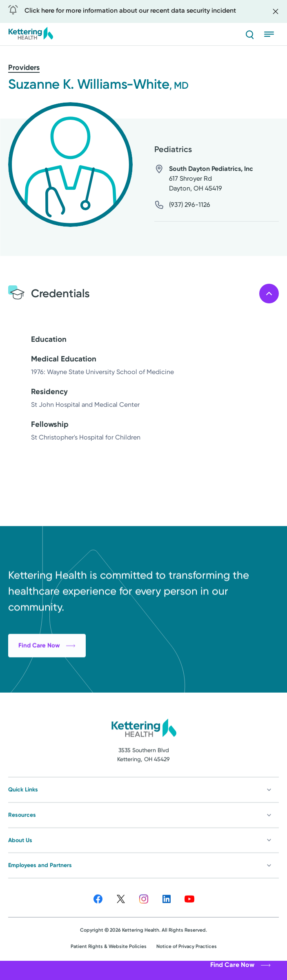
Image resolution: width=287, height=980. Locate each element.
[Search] (249, 34)
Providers (24, 67)
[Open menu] (271, 34)
